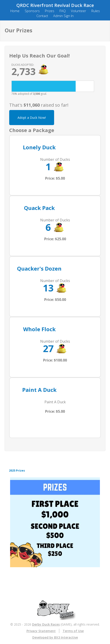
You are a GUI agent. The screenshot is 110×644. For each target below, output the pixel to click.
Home (15, 11)
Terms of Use (73, 631)
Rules (96, 11)
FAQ (63, 11)
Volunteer (79, 11)
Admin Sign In (63, 16)
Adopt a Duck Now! (32, 118)
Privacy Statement (41, 631)
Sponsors (32, 11)
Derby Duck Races (46, 624)
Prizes (50, 11)
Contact (42, 16)
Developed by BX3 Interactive (55, 637)
